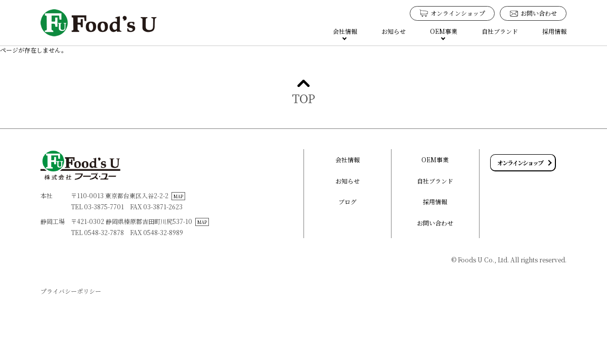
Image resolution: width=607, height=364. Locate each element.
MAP (178, 196)
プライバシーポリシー (71, 291)
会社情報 (348, 160)
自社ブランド (500, 31)
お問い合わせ (435, 223)
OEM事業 (435, 160)
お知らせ (394, 31)
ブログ (348, 201)
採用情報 (554, 31)
